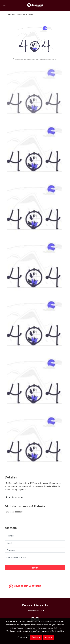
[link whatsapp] (35, 586)
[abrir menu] (5, 5)
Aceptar (49, 637)
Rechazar (36, 637)
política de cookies (56, 631)
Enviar (35, 568)
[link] (35, 5)
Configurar (23, 637)
